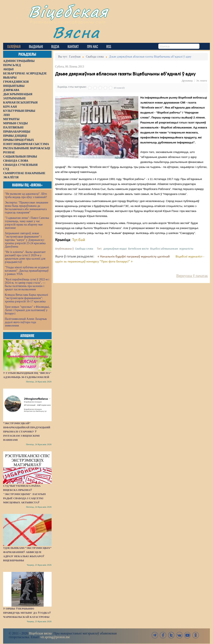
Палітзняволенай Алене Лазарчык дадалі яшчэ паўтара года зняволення (26, 322)
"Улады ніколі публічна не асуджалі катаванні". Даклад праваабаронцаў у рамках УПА (27, 271)
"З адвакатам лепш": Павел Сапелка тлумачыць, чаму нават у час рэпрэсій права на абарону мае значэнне (27, 223)
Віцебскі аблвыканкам (164, 249)
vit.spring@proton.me (55, 637)
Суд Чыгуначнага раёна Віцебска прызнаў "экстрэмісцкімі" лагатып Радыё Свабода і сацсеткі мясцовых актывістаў (24, 494)
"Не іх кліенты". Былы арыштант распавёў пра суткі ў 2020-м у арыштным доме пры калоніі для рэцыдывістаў (25, 257)
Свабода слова (84, 249)
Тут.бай (79, 240)
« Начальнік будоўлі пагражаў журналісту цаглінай (134, 257)
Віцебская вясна (40, 633)
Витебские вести (138, 249)
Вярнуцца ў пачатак (192, 276)
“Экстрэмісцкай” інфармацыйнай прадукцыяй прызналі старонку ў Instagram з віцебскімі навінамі (27, 432)
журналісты (186, 249)
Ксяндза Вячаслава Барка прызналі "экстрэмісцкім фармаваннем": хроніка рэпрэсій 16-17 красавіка (26, 298)
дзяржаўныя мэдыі (115, 249)
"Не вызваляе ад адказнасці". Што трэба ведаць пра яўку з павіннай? (26, 195)
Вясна (76, 32)
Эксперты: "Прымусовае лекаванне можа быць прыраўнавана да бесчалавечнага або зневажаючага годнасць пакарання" (27, 207)
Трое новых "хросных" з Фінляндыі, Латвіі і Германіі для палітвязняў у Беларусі (27, 310)
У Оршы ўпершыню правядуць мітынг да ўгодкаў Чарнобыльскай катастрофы (27, 613)
